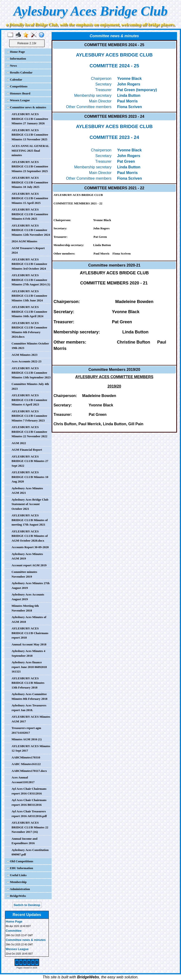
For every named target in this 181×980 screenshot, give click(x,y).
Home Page (16, 52)
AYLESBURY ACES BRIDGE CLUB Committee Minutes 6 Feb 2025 (30, 214)
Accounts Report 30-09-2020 (30, 547)
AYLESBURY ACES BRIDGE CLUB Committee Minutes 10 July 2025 (30, 182)
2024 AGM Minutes (24, 241)
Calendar (14, 79)
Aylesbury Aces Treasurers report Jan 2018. (29, 708)
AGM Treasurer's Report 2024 (28, 250)
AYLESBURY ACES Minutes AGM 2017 (31, 719)
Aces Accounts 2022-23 (26, 361)
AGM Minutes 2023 (25, 355)
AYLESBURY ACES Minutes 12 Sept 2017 (31, 748)
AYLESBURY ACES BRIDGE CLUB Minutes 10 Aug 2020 (30, 477)
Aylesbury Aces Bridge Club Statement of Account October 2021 (30, 504)
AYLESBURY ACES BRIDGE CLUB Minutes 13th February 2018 (28, 683)
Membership (17, 882)
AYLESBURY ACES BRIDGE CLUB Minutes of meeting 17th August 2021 (30, 520)
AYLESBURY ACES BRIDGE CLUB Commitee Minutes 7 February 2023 (29, 416)
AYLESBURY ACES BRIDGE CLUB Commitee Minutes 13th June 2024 (29, 296)
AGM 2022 (19, 443)
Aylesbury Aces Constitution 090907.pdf (30, 852)
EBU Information (20, 868)
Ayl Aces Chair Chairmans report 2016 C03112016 (29, 791)
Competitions (17, 86)
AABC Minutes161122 (26, 764)
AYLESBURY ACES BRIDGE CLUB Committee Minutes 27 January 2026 (30, 119)
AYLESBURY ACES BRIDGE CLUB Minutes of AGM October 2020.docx (30, 536)
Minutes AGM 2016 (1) (27, 739)
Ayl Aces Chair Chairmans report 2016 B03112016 (29, 802)
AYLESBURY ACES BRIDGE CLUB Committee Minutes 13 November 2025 (30, 135)
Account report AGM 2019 (29, 565)
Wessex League (18, 100)
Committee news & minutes (27, 107)
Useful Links (17, 875)
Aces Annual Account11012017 (23, 780)
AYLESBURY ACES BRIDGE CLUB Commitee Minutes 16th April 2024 (29, 312)
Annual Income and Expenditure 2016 (25, 841)
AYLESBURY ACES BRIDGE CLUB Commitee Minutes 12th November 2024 (31, 230)
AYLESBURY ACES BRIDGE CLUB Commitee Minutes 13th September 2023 (31, 373)
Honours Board (19, 93)
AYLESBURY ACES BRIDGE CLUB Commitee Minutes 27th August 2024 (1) (31, 280)
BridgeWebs (16, 896)
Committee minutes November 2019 (24, 574)
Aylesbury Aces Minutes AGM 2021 (27, 491)
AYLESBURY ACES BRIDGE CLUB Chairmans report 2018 (30, 633)
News (12, 66)
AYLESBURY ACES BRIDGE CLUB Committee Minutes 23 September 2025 (30, 166)
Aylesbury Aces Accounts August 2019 (28, 597)
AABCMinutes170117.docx (29, 771)
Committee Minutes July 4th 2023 (30, 386)
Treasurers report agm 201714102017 (26, 730)
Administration (18, 889)
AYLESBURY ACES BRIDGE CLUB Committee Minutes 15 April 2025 (30, 198)
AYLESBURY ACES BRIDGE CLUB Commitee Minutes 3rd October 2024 (29, 264)
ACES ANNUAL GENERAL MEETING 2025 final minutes (30, 150)
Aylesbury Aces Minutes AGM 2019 (27, 556)
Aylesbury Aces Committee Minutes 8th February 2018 (29, 696)
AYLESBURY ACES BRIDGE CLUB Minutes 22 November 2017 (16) (30, 827)
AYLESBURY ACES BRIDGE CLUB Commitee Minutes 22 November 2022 (29, 432)
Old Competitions (20, 861)
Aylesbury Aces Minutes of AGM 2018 (29, 619)
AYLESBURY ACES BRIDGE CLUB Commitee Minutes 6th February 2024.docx (29, 330)
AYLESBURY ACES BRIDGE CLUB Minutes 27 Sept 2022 (30, 461)
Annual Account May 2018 (29, 644)
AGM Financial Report (27, 450)
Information (16, 59)
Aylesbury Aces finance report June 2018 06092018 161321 (29, 667)
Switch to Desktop (27, 905)
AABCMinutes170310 (26, 757)
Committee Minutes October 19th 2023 (30, 346)
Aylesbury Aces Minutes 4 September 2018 (28, 653)
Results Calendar (20, 72)
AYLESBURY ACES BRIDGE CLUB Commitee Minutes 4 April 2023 (29, 400)
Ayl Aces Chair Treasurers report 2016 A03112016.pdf (29, 814)
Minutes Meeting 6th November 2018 (25, 608)
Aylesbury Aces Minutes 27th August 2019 (31, 585)
